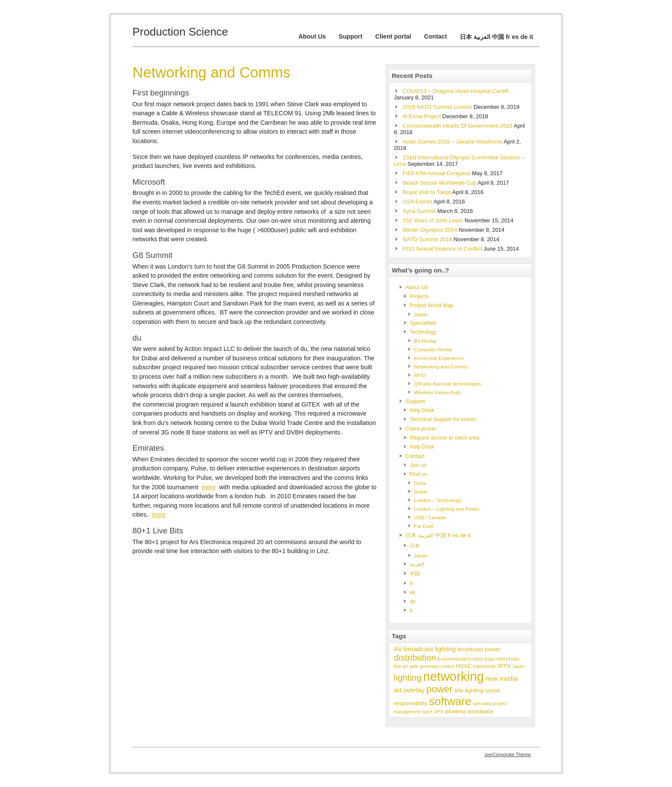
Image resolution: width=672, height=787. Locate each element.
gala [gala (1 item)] (414, 666)
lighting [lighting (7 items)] (408, 678)
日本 (415, 546)
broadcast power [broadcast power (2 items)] (479, 649)
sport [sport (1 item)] (427, 712)
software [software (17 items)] (450, 701)
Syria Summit (419, 211)
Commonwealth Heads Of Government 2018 (458, 126)
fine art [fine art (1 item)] (401, 666)
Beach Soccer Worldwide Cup (440, 183)
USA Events (418, 202)
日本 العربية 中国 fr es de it (496, 37)
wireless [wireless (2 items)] (455, 711)
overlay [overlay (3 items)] (414, 690)
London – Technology (438, 500)
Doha (420, 483)
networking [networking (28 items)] (453, 676)
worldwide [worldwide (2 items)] (480, 711)
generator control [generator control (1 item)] (437, 666)
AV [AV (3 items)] (398, 649)
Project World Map (431, 305)
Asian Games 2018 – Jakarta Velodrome (452, 142)
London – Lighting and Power (447, 509)
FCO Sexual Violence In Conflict (442, 249)
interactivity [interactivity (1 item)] (484, 666)
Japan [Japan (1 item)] (518, 666)
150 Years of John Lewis (433, 220)
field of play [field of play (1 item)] (508, 659)
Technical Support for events (443, 419)
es (412, 592)
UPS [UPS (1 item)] (439, 712)
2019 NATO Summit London (438, 107)
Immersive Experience (439, 358)
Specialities (423, 323)
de (413, 601)
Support (350, 36)
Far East (423, 526)
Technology (423, 332)
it (411, 610)
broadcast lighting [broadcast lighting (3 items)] (430, 649)
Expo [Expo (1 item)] (489, 659)
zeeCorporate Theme (508, 754)
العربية (417, 564)
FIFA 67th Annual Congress (437, 173)
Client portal (393, 36)
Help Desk (422, 410)
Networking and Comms (441, 367)
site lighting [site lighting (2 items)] (469, 690)
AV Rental (425, 341)
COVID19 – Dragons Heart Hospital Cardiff (456, 91)
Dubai (421, 492)
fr (411, 584)
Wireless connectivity (437, 392)
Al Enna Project (422, 116)
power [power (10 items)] (439, 689)
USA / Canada (430, 517)
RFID (420, 375)
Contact (435, 36)
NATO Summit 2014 (427, 239)
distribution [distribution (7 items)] (415, 658)
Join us (418, 465)
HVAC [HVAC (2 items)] (464, 666)
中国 (415, 574)
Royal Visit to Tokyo (427, 192)
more (209, 487)
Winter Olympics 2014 (430, 230)
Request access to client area (444, 438)
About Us (312, 36)
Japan (421, 314)
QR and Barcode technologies (447, 384)
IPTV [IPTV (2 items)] (504, 666)
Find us (418, 474)
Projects (419, 296)
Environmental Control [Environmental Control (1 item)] (460, 659)
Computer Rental (433, 349)
